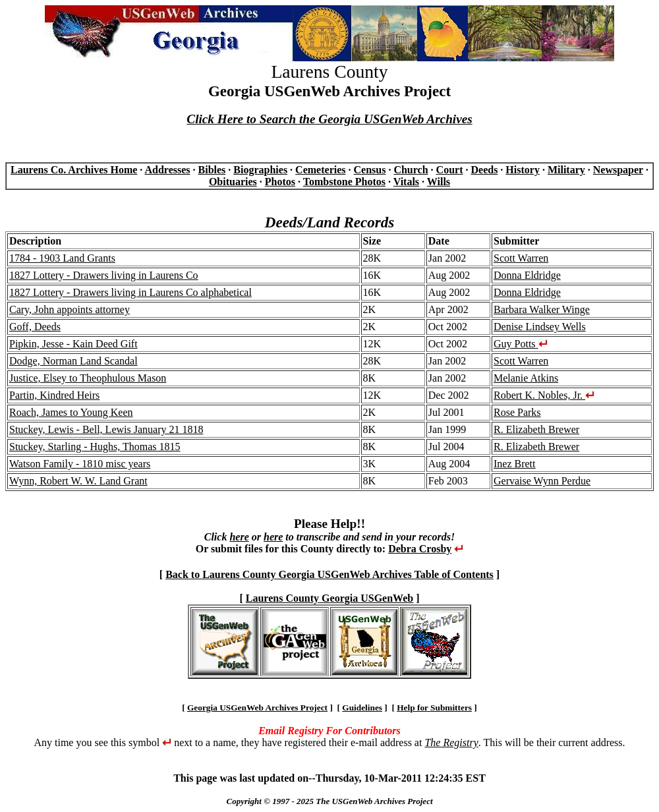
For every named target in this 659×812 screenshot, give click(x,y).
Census (370, 170)
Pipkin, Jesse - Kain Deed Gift (73, 344)
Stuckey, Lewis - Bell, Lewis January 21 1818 (106, 429)
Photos (280, 182)
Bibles (212, 170)
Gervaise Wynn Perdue (542, 481)
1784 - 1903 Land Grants (62, 258)
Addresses (167, 170)
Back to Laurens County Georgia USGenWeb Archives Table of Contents (329, 574)
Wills (439, 182)
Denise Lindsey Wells (540, 327)
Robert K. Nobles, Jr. (544, 395)
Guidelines (362, 708)
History (523, 170)
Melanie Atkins (526, 378)
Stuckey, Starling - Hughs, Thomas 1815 (95, 447)
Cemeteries (320, 170)
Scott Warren (521, 258)
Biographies (260, 170)
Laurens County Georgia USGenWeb (329, 598)
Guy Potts (521, 344)
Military (566, 170)
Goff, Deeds (35, 327)
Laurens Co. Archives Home (74, 170)
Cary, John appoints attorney (70, 309)
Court (450, 170)
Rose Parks (517, 412)
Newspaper (618, 170)
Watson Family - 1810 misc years (80, 464)
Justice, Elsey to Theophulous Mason (88, 378)
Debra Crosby (420, 549)
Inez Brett (515, 464)
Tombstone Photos (344, 182)
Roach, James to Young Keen (71, 412)
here (239, 537)
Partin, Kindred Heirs (54, 395)
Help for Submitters (434, 708)
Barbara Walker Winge (542, 309)
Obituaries (233, 182)
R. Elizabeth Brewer (536, 429)
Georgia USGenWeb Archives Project (257, 708)
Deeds (484, 170)
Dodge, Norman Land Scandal (73, 361)
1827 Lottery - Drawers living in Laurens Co (104, 275)
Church (411, 170)
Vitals (406, 182)
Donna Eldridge (527, 275)
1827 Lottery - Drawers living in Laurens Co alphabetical (130, 292)
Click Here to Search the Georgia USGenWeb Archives (329, 119)
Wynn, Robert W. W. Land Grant (78, 481)
